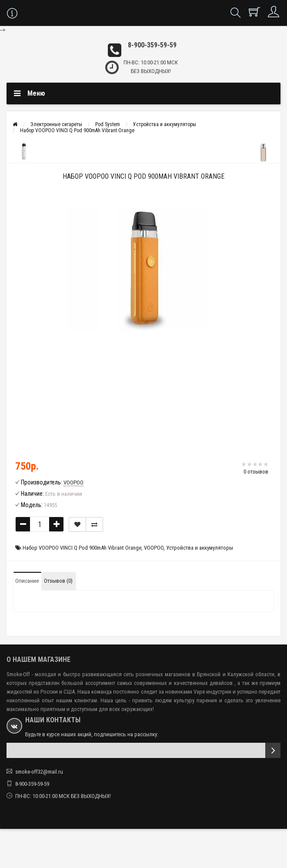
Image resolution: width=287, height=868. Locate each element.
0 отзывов (256, 472)
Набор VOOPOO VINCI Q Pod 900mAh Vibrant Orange (77, 130)
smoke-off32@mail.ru (39, 772)
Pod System (108, 124)
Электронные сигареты (56, 124)
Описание (27, 581)
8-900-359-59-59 (152, 45)
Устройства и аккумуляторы (165, 124)
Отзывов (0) (58, 581)
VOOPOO (154, 548)
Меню (36, 93)
